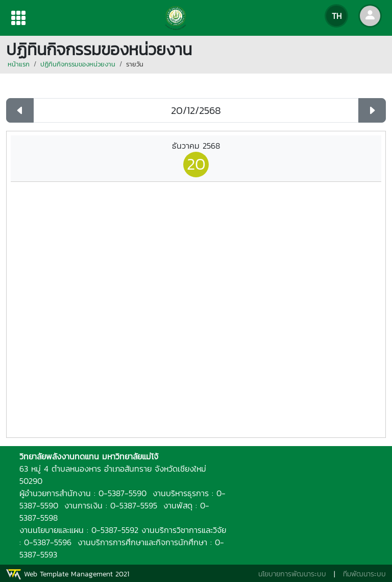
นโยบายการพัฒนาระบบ (292, 574)
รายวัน (135, 64)
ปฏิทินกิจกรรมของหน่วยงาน (78, 64)
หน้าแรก (19, 64)
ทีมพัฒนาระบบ (364, 574)
